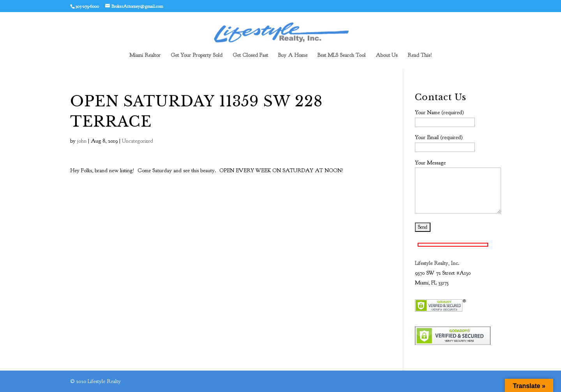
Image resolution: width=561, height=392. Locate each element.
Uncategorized (138, 141)
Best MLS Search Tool (341, 56)
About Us (386, 56)
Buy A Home (293, 56)
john (82, 141)
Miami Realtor (145, 56)
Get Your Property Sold (197, 56)
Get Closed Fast (250, 56)
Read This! (420, 56)
